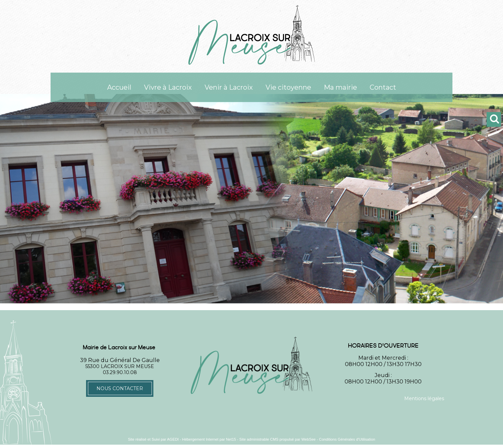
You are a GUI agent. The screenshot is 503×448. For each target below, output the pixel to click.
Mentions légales (424, 398)
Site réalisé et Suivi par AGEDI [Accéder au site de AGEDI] (153, 439)
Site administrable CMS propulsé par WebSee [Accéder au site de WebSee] (278, 439)
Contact (383, 87)
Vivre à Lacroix (168, 87)
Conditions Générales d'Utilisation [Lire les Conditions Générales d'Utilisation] (347, 439)
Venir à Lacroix (229, 87)
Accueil (119, 87)
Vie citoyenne (288, 87)
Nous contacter (120, 388)
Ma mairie (340, 87)
